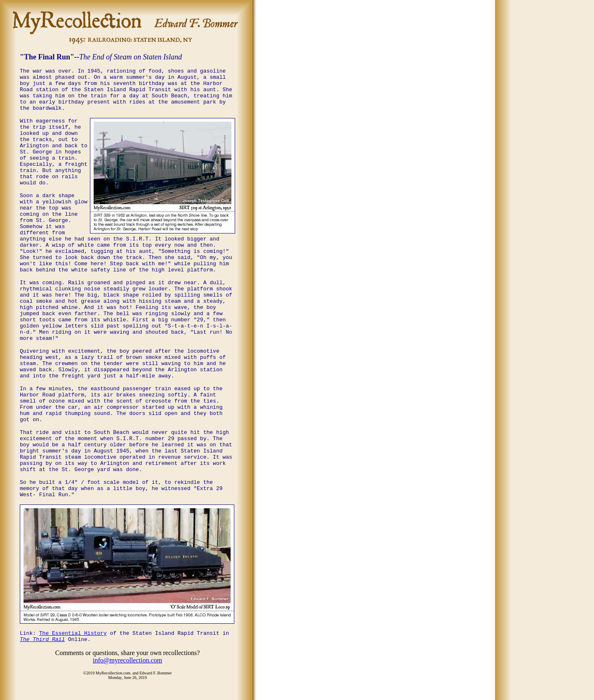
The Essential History (73, 633)
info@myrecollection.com (127, 660)
